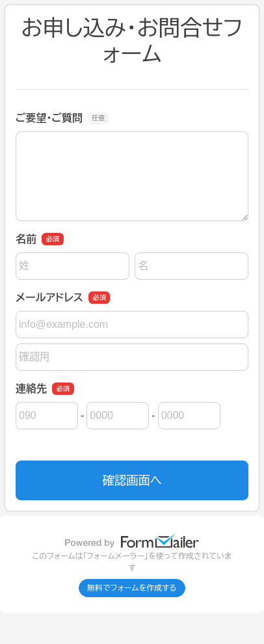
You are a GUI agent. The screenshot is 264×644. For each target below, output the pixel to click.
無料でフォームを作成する (132, 588)
